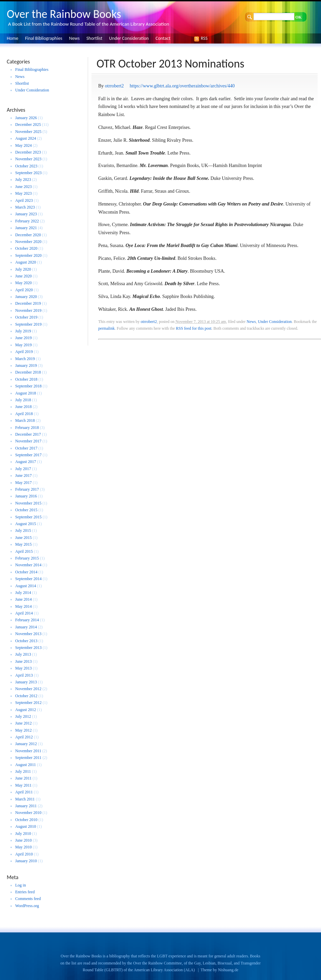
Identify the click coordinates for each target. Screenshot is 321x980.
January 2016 (26, 496)
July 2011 (23, 771)
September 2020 (28, 255)
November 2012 (28, 689)
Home (12, 38)
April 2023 (24, 200)
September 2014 (28, 579)
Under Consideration (129, 38)
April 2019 (24, 352)
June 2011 (23, 778)
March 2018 (25, 420)
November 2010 (28, 813)
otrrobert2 (114, 86)
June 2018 (23, 407)
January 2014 (26, 627)
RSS (203, 38)
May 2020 (23, 283)
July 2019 (23, 331)
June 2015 (23, 538)
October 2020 (26, 248)
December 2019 (28, 303)
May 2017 (23, 483)
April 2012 (24, 737)
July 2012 (23, 716)
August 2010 (26, 826)
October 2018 (26, 379)
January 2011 (26, 806)
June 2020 (23, 276)
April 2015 (24, 551)
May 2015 (23, 544)
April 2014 (24, 613)
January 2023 (26, 214)
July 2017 (23, 469)
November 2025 (28, 132)
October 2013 (26, 641)
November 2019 (28, 310)
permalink (106, 328)
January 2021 (26, 228)
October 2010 (26, 820)
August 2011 (25, 765)
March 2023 (25, 207)
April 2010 (24, 854)
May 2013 (23, 668)
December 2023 (28, 152)
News (74, 38)
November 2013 (28, 634)
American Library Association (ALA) (164, 970)
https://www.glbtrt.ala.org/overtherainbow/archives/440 (182, 86)
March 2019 (25, 359)
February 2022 (27, 221)
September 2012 (28, 703)
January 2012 (26, 744)
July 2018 (23, 400)
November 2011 (28, 751)
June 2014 (23, 599)
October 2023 (26, 166)
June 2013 (23, 661)
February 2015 (27, 558)
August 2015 (26, 524)
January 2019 (26, 365)
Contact (163, 38)
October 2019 (26, 317)
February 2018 (27, 428)
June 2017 (23, 475)
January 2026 (26, 118)
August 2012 (26, 710)
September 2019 (28, 324)
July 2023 (23, 180)
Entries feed (25, 892)
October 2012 (26, 696)
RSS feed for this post (194, 328)
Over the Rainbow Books (64, 14)
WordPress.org (27, 906)
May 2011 (23, 785)
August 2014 (26, 586)
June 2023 (23, 187)
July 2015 (23, 530)
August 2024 (26, 138)
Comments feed (28, 899)
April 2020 (24, 290)
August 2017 (26, 462)
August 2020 (26, 262)
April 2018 (24, 414)
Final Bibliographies (44, 38)
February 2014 (27, 620)
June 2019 (23, 338)
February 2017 (27, 489)
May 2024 (23, 145)
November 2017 (28, 441)
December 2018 (28, 372)
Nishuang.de (228, 970)
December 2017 (28, 434)
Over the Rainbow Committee (157, 963)
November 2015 (28, 503)
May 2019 (23, 345)
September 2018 (28, 386)
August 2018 (26, 393)
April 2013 (24, 675)
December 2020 (28, 235)
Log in (21, 885)
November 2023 (28, 159)
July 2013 (23, 654)
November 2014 (28, 565)
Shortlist (94, 38)
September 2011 (28, 758)
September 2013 (28, 648)
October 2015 (26, 510)
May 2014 (23, 606)
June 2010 (23, 840)
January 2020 (26, 297)
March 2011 (25, 799)
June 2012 (23, 723)
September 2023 (28, 173)
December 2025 (28, 125)
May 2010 (23, 847)
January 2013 (26, 682)
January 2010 (26, 861)
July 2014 (23, 593)
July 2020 (23, 269)
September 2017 (28, 455)
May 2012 (23, 730)
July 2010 (23, 834)
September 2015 (28, 517)
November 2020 (28, 242)
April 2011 (24, 792)
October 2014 (26, 572)
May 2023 (23, 193)
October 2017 (26, 448)
